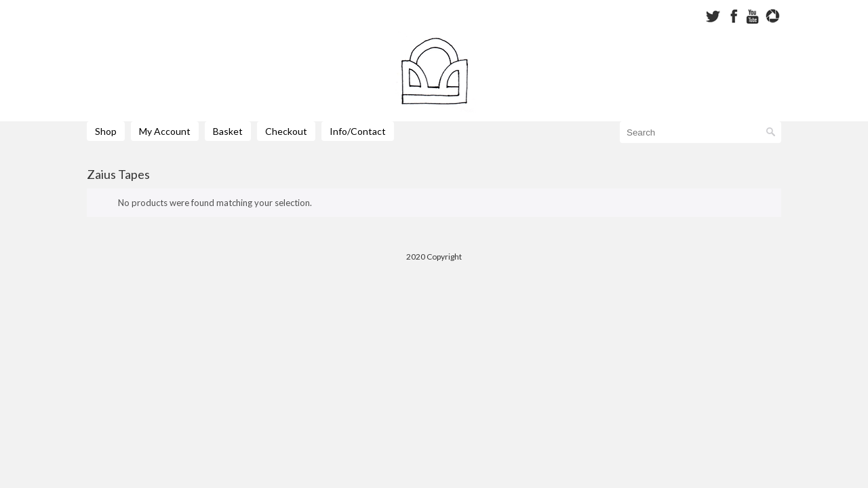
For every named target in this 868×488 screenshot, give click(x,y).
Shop (106, 131)
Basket (228, 131)
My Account (165, 131)
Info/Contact (358, 131)
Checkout (286, 131)
